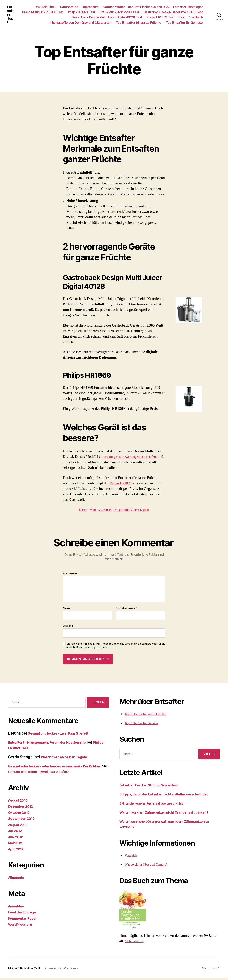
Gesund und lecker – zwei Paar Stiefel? (62, 735)
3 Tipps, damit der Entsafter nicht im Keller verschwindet (170, 796)
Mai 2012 (16, 845)
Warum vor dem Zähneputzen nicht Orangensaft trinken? (169, 814)
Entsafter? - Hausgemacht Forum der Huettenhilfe (52, 744)
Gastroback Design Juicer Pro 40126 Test (55, 18)
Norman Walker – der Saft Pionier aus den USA (136, 8)
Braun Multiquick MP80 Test (183, 13)
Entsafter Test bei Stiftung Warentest (152, 787)
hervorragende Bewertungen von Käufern (133, 458)
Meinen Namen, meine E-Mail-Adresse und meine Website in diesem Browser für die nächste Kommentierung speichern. (116, 647)
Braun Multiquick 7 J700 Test (106, 13)
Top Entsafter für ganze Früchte (138, 23)
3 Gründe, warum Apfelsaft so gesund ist (156, 805)
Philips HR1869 (122, 485)
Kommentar (70, 575)
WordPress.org (22, 926)
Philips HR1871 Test (145, 13)
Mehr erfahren (135, 943)
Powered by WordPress (63, 970)
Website (68, 627)
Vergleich (39, 23)
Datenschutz (69, 8)
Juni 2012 (17, 838)
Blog (200, 18)
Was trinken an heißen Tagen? (67, 759)
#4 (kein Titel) (46, 8)
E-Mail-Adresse (127, 610)
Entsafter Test (11, 16)
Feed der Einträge (24, 914)
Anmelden (17, 908)
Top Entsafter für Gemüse (184, 23)
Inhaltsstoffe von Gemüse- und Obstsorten (81, 23)
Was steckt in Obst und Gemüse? (149, 866)
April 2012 (17, 851)
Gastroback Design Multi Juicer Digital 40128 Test (125, 18)
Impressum (91, 8)
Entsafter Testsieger (188, 8)
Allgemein (17, 879)
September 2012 (23, 820)
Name (68, 610)
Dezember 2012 (22, 808)
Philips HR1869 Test (178, 18)
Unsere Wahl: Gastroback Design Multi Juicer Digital (114, 511)
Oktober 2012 (20, 814)
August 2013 (20, 802)
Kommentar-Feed (23, 920)
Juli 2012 (16, 832)
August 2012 (20, 826)
